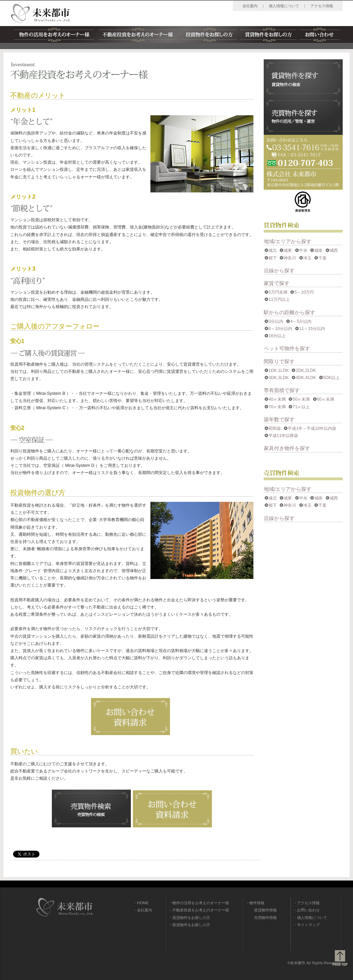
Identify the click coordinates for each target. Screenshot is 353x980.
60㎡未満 (326, 399)
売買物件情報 (265, 918)
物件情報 (257, 903)
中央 (303, 250)
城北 (273, 250)
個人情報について (284, 6)
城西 (334, 250)
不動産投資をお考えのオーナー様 (138, 34)
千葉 (322, 258)
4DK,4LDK (306, 378)
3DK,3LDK (279, 378)
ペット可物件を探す (287, 348)
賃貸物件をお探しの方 (268, 34)
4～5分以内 (301, 321)
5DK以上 (331, 378)
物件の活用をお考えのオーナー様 (54, 34)
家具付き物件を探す (287, 448)
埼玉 (307, 258)
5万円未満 (278, 292)
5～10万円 (304, 292)
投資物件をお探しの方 (209, 34)
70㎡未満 (277, 407)
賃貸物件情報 (265, 910)
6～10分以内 (280, 329)
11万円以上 (279, 299)
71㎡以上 (301, 407)
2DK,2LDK (306, 370)
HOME (143, 903)
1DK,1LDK (279, 370)
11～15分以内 (312, 329)
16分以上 (277, 336)
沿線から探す (279, 270)
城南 (318, 250)
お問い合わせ (320, 34)
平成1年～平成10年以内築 (312, 428)
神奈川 (290, 258)
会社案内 (250, 6)
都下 (273, 258)
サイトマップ (308, 925)
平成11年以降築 (283, 436)
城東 (288, 250)
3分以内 (276, 321)
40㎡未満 (277, 399)
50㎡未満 (301, 399)
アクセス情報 (322, 6)
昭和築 (275, 428)
